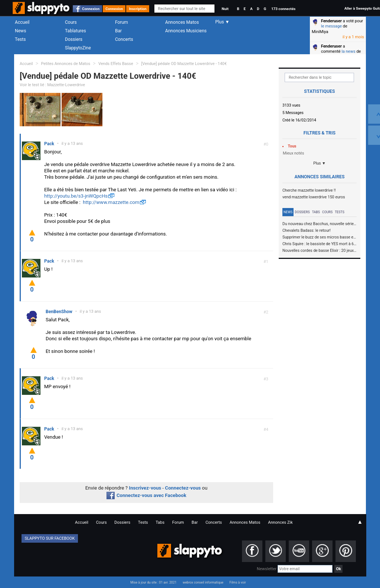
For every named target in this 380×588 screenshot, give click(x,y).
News (20, 31)
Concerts (124, 39)
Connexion (91, 9)
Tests (20, 39)
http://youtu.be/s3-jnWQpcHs (76, 196)
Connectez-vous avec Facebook (146, 495)
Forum (122, 22)
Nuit (225, 9)
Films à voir (237, 582)
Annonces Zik (280, 522)
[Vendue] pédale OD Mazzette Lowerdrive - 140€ (184, 64)
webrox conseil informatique (203, 582)
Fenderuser (331, 21)
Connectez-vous (183, 488)
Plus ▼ (320, 163)
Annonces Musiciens (186, 31)
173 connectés (283, 9)
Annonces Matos (182, 22)
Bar (118, 31)
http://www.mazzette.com (111, 202)
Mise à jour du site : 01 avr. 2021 (153, 582)
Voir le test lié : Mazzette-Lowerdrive (52, 85)
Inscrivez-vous (145, 488)
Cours (71, 22)
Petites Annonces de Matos (65, 64)
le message (331, 26)
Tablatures (76, 31)
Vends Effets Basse (116, 64)
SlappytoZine (78, 48)
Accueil (22, 22)
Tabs (316, 212)
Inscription (138, 9)
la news (348, 51)
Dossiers (74, 39)
